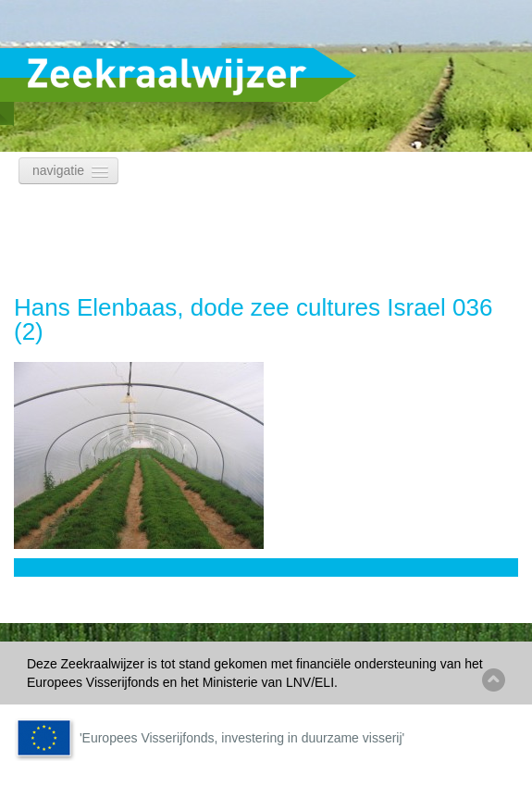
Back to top (494, 680)
